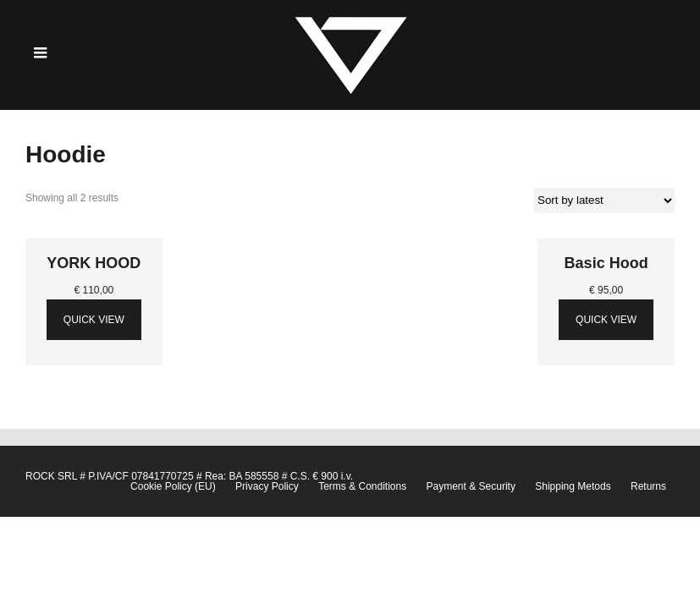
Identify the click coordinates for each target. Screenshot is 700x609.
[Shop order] (604, 200)
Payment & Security (471, 486)
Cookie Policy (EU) (173, 486)
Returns (648, 486)
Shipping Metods (573, 486)
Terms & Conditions (362, 486)
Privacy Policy (267, 486)
